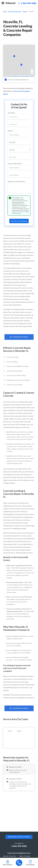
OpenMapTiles (15, 76)
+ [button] (32, 70)
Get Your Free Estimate (19, 337)
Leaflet (8, 76)
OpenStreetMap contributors (27, 76)
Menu (3, 3)
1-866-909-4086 (27, 3)
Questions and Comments (16, 181)
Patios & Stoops (25, 856)
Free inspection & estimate (19, 837)
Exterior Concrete (10, 856)
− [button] (32, 73)
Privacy (18, 213)
